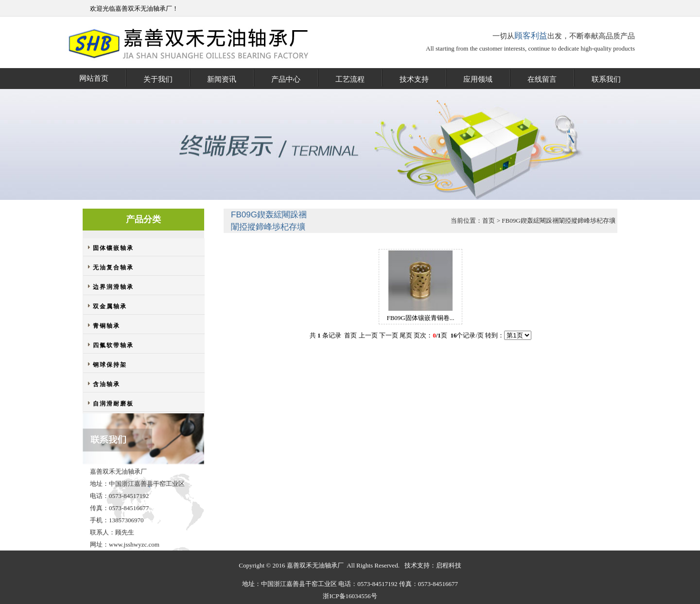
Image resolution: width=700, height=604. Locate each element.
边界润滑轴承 (113, 287)
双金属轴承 (110, 306)
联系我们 (606, 79)
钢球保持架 (110, 365)
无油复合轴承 (113, 267)
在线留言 (542, 79)
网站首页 (94, 78)
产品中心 (286, 79)
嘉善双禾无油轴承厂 (144, 9)
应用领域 (478, 79)
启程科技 (449, 565)
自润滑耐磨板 (113, 404)
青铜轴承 (106, 326)
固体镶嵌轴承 (113, 248)
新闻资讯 (222, 79)
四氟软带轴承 (113, 345)
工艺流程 (350, 79)
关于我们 (158, 79)
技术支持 (414, 79)
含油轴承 (106, 384)
